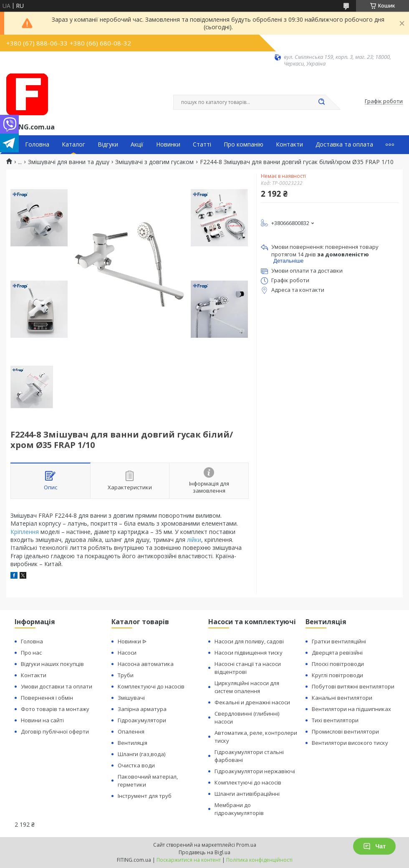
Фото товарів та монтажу (55, 709)
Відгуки (108, 144)
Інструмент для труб (145, 796)
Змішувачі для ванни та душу (69, 162)
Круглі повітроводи (337, 675)
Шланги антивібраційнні (247, 794)
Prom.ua (246, 845)
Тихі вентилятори (335, 720)
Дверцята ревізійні (337, 653)
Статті (202, 144)
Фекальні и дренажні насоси (252, 702)
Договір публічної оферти (55, 731)
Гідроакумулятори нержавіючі (255, 771)
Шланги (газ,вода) (141, 754)
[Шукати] (321, 102)
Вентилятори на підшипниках (351, 709)
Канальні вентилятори (342, 698)
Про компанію (244, 144)
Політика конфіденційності (259, 860)
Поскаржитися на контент (189, 860)
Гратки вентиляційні (339, 641)
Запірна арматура (142, 709)
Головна (37, 144)
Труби (126, 675)
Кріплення (25, 532)
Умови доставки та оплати (57, 686)
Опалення (131, 731)
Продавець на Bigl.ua (204, 852)
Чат (374, 846)
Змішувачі (131, 698)
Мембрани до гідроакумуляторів (239, 809)
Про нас (31, 653)
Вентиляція (133, 743)
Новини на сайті (42, 720)
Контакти (289, 144)
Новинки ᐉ (132, 641)
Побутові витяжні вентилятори (353, 686)
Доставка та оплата (344, 144)
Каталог (73, 144)
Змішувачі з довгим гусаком (154, 162)
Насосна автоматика (146, 664)
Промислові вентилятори (345, 731)
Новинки (168, 144)
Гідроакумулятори (142, 720)
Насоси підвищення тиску (249, 653)
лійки (194, 540)
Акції (137, 144)
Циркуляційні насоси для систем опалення (247, 687)
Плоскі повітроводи (338, 664)
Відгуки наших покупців (52, 664)
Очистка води (136, 765)
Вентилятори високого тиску (350, 743)
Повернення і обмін (47, 698)
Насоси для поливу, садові (249, 641)
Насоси (127, 653)
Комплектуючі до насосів (151, 686)
